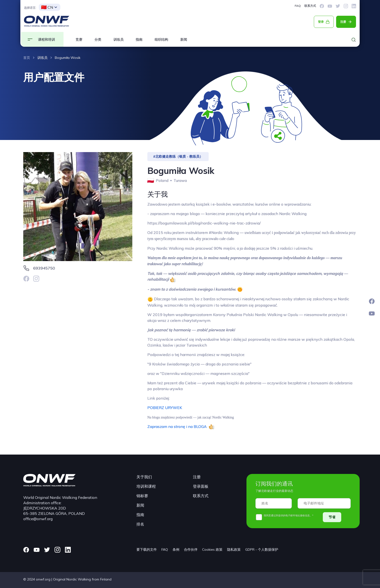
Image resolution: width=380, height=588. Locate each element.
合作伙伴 (191, 549)
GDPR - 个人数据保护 (262, 549)
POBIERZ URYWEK (165, 408)
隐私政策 (234, 549)
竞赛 (79, 39)
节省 (332, 517)
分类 (98, 39)
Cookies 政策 (212, 549)
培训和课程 (146, 486)
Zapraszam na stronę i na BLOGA (178, 426)
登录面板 (201, 486)
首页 (27, 58)
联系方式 (310, 6)
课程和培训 (47, 39)
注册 (343, 22)
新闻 (184, 39)
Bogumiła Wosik (68, 58)
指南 (139, 39)
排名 (140, 524)
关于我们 (144, 477)
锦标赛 (142, 496)
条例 (176, 549)
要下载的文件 (147, 549)
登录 (321, 22)
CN (47, 7)
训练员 (119, 39)
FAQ (298, 6)
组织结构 (161, 39)
